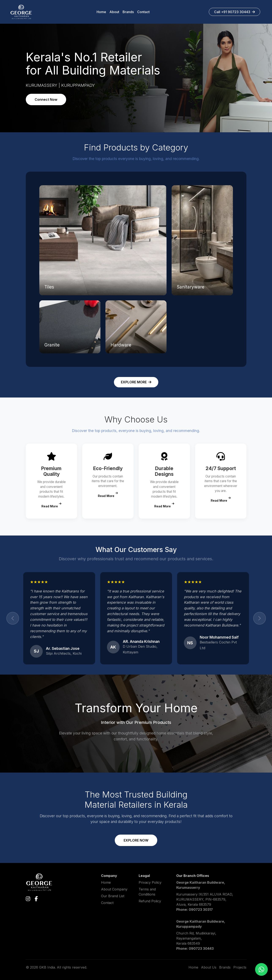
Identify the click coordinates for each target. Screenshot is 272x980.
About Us (209, 967)
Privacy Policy (150, 882)
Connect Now (46, 99)
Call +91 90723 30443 (234, 12)
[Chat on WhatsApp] (261, 969)
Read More (51, 505)
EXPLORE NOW (136, 840)
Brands (225, 967)
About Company (114, 889)
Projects (240, 967)
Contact (107, 903)
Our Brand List (113, 896)
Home (106, 882)
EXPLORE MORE (136, 382)
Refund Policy (150, 901)
